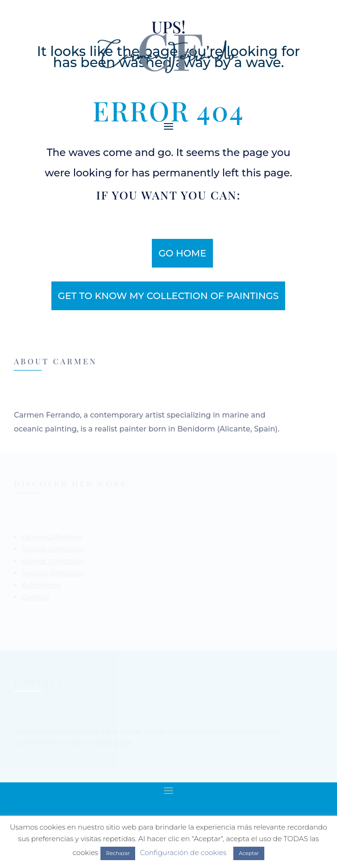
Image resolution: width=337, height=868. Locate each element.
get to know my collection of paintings (168, 296)
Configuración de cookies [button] (183, 852)
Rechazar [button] (118, 853)
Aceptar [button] (249, 853)
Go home (182, 253)
